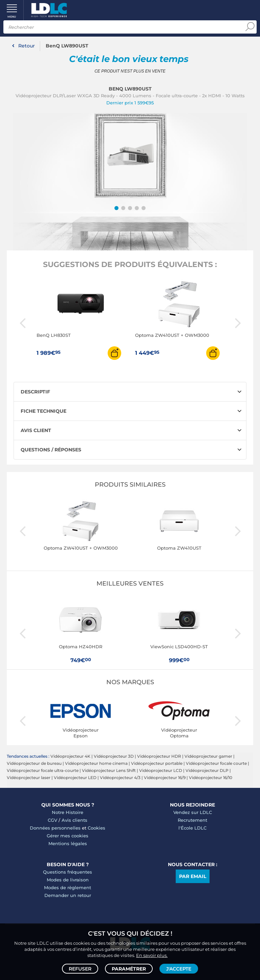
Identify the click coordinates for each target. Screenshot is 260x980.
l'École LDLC (192, 828)
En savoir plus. (152, 955)
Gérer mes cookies (68, 836)
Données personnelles (55, 828)
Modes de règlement (68, 887)
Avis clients (74, 820)
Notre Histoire (68, 812)
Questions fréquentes (68, 872)
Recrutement (192, 820)
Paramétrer (129, 968)
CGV (52, 820)
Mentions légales (68, 843)
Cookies (96, 828)
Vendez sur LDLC (193, 812)
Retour (27, 46)
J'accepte (179, 968)
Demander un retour (68, 895)
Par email (193, 876)
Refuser (80, 968)
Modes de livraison (68, 880)
